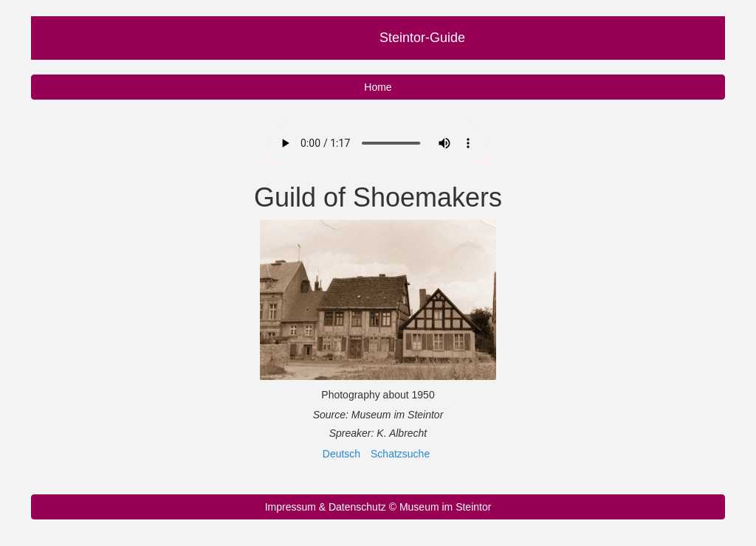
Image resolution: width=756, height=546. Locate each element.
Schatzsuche (400, 454)
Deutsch (341, 454)
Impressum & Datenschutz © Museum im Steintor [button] (378, 507)
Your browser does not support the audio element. (377, 143)
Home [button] (378, 87)
